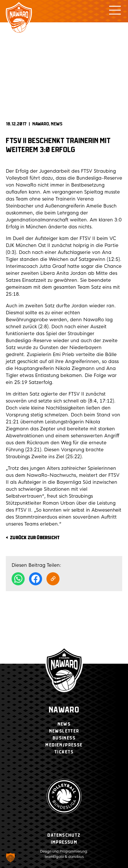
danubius (76, 857)
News (57, 124)
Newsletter (64, 731)
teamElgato (54, 857)
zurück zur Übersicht (35, 538)
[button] (10, 858)
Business (64, 738)
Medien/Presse (64, 745)
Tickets (64, 752)
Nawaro (64, 710)
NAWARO (41, 124)
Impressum (64, 842)
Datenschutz (64, 835)
